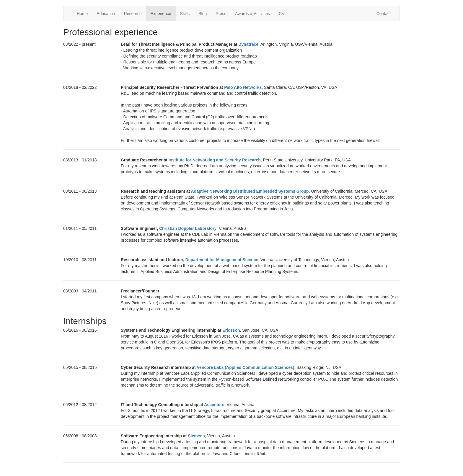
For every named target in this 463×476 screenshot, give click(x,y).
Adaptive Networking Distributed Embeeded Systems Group (250, 191)
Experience (161, 14)
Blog (203, 14)
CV (282, 14)
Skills (185, 14)
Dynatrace (248, 44)
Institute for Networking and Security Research (215, 160)
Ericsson (231, 330)
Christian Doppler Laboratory (188, 228)
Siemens (196, 436)
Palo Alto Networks (243, 87)
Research (133, 14)
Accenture (214, 405)
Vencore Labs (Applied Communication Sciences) (246, 367)
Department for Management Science (222, 260)
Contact (384, 14)
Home (82, 14)
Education (106, 14)
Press (221, 14)
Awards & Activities (252, 14)
